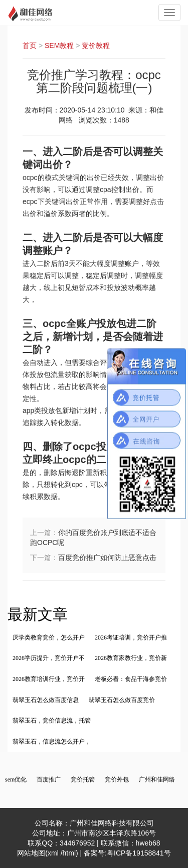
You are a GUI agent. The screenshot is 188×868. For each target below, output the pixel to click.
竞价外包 (117, 779)
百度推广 (49, 779)
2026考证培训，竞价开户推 (131, 637)
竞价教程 (96, 45)
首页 (30, 45)
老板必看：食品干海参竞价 (131, 679)
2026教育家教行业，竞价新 (131, 658)
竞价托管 (83, 779)
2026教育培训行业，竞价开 (49, 679)
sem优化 (16, 779)
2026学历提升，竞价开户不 (49, 658)
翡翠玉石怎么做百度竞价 (122, 700)
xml (54, 853)
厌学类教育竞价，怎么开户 (49, 637)
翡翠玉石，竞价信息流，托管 (52, 720)
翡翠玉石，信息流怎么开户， (52, 741)
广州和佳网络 (157, 779)
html (69, 853)
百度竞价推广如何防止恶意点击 (107, 557)
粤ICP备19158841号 (139, 853)
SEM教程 (59, 45)
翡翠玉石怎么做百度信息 (46, 700)
